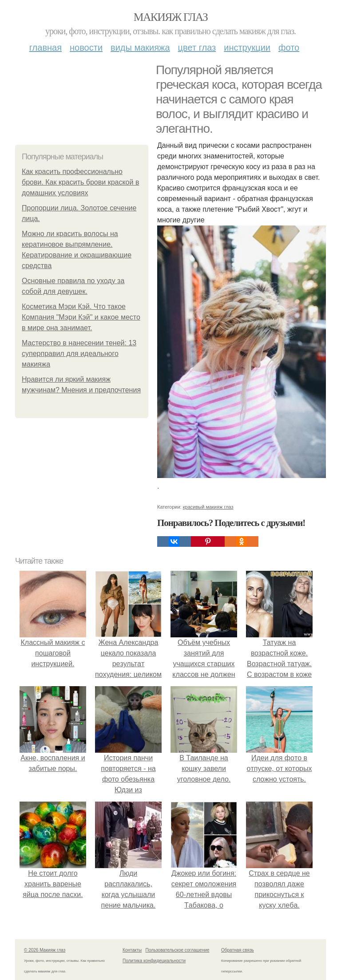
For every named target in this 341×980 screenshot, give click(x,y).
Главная (46, 47)
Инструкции (247, 47)
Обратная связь (238, 950)
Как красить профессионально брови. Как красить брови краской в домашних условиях (80, 182)
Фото (289, 47)
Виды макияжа (140, 47)
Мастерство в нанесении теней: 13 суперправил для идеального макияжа (79, 354)
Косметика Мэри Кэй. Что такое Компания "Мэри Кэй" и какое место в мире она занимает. (81, 317)
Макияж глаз (171, 17)
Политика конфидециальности (154, 961)
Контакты (132, 950)
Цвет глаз (197, 47)
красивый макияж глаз (208, 507)
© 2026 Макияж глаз (45, 950)
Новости (86, 47)
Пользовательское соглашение (178, 950)
